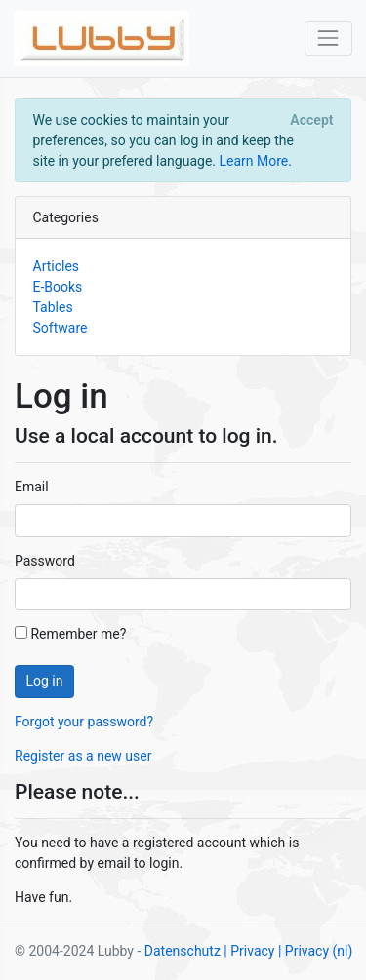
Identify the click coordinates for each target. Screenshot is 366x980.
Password (45, 561)
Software (61, 328)
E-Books (58, 287)
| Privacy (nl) (315, 951)
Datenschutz (183, 951)
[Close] (312, 120)
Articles (57, 266)
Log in (45, 681)
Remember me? (70, 634)
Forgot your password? (84, 722)
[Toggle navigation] (328, 39)
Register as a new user (83, 756)
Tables (53, 307)
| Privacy (249, 951)
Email (32, 487)
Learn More (253, 161)
